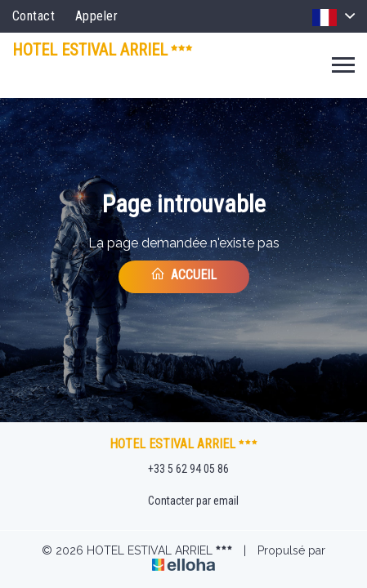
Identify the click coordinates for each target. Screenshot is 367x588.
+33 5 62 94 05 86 (179, 470)
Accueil (183, 274)
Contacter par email (184, 501)
